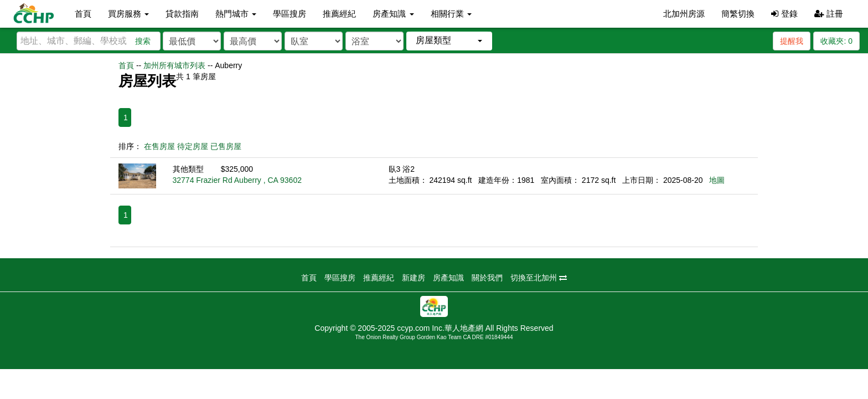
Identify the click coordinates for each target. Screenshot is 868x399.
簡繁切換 (738, 14)
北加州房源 (684, 14)
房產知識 (448, 278)
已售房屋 (226, 146)
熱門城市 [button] (236, 14)
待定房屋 (193, 146)
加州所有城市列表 (174, 65)
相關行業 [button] (451, 14)
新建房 (414, 278)
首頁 (83, 14)
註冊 (829, 14)
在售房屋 (159, 146)
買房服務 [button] (128, 14)
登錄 (784, 14)
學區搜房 (290, 14)
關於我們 (487, 278)
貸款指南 (182, 14)
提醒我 (792, 41)
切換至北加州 (539, 278)
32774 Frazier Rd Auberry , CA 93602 (237, 180)
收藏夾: (836, 41)
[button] (449, 41)
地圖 (717, 180)
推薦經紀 (339, 14)
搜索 (143, 41)
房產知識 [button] (393, 14)
